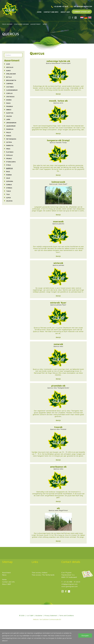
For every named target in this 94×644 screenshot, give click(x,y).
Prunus (9, 158)
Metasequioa (11, 139)
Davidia (9, 100)
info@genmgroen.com (81, 6)
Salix (8, 178)
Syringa (9, 188)
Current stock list (82, 12)
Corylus (9, 93)
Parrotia (10, 145)
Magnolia (10, 129)
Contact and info (51, 12)
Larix (8, 119)
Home (39, 12)
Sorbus (9, 185)
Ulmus (9, 198)
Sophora (10, 181)
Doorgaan (85, 635)
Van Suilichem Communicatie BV (50, 619)
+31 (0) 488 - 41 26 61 (60, 6)
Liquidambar (11, 126)
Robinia (9, 175)
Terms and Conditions (67, 615)
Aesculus (10, 67)
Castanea (10, 87)
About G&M (65, 12)
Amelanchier (11, 74)
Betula (9, 77)
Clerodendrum (12, 90)
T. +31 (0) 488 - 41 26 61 (71, 582)
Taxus (9, 191)
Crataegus (10, 97)
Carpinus (10, 84)
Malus (9, 132)
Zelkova (9, 201)
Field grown (7, 24)
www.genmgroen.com (69, 586)
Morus (9, 136)
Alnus (8, 70)
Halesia (9, 116)
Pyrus (9, 165)
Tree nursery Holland (39, 573)
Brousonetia (11, 80)
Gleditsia (10, 113)
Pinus (8, 149)
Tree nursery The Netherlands (43, 575)
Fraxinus (10, 106)
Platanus (10, 152)
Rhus (8, 171)
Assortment (36, 24)
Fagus (8, 103)
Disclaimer (39, 615)
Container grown (21, 24)
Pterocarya (11, 162)
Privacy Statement (51, 615)
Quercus (9, 168)
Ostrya (9, 142)
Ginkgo (9, 110)
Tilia (8, 194)
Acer (8, 64)
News (45, 24)
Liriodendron (11, 123)
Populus (9, 155)
